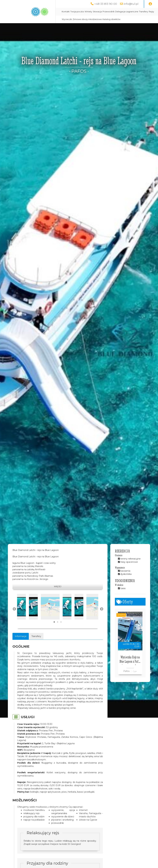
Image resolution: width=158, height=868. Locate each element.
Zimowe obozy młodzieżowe (87, 19)
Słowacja (97, 12)
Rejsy (151, 12)
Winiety (88, 12)
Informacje (21, 636)
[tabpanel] (21, 607)
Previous (14, 609)
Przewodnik (108, 12)
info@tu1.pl (131, 4)
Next (101, 609)
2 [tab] (58, 622)
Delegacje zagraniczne (127, 12)
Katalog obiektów (111, 19)
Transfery (144, 12)
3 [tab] (61, 622)
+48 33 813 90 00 (106, 4)
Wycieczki (67, 19)
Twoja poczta (77, 12)
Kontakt (66, 12)
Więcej (58, 586)
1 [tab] (54, 622)
